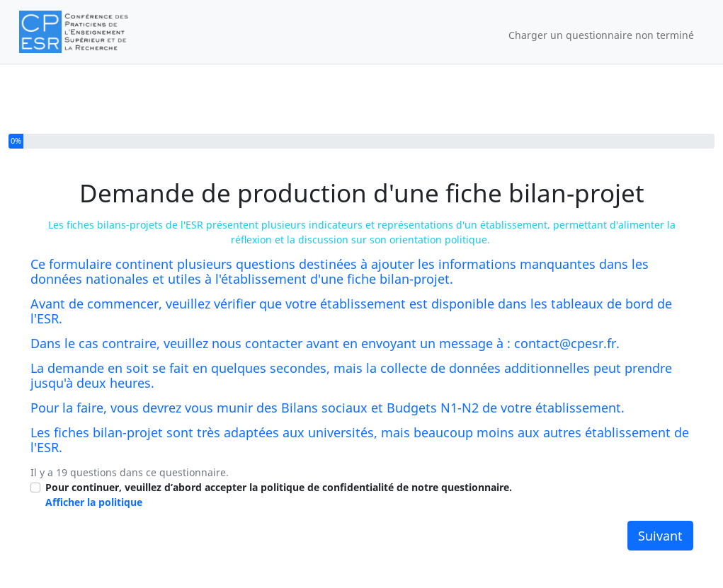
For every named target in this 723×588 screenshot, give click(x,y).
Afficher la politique (94, 502)
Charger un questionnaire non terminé (601, 35)
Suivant (660, 536)
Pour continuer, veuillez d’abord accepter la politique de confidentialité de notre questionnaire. (279, 495)
